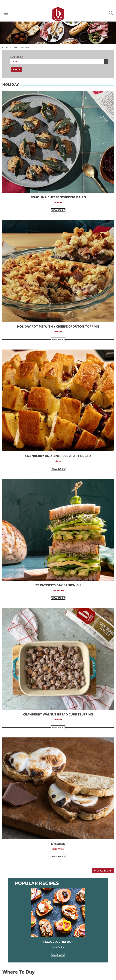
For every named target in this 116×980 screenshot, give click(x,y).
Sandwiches (58, 590)
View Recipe (58, 210)
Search (111, 13)
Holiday (58, 202)
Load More (104, 870)
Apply (17, 69)
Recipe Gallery (10, 47)
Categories (17, 57)
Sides (58, 461)
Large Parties (58, 849)
